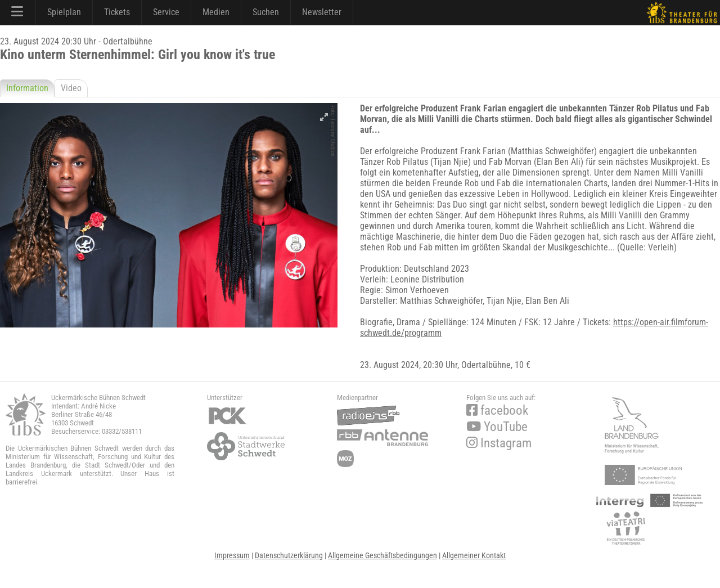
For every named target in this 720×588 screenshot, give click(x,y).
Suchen (266, 12)
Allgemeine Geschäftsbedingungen (382, 555)
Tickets (117, 12)
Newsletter (322, 12)
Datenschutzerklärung (289, 555)
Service (166, 12)
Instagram (499, 443)
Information (27, 88)
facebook (497, 410)
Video (71, 88)
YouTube (497, 427)
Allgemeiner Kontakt (474, 555)
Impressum (232, 555)
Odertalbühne (486, 365)
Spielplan (64, 12)
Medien (216, 12)
